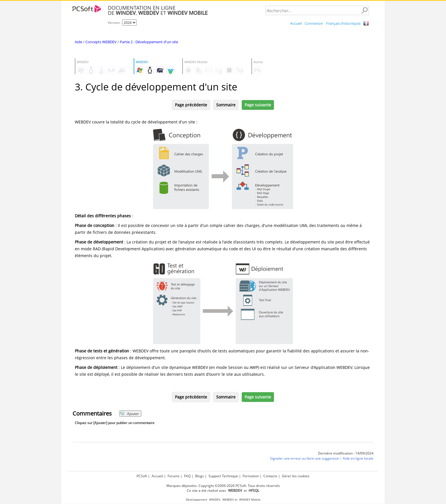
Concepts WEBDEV (101, 42)
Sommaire (226, 105)
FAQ (187, 476)
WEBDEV (228, 500)
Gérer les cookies (296, 476)
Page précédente (191, 105)
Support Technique (223, 476)
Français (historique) (343, 23)
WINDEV (215, 500)
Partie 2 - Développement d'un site (149, 42)
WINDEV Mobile (250, 500)
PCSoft (142, 476)
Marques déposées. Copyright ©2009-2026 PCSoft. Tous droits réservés (223, 486)
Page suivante (258, 105)
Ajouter (129, 414)
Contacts (270, 476)
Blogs (200, 476)
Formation (251, 476)
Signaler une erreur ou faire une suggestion (304, 458)
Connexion (314, 23)
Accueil (296, 23)
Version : (115, 23)
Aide (79, 42)
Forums (174, 476)
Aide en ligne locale (358, 458)
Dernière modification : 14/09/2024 (346, 453)
